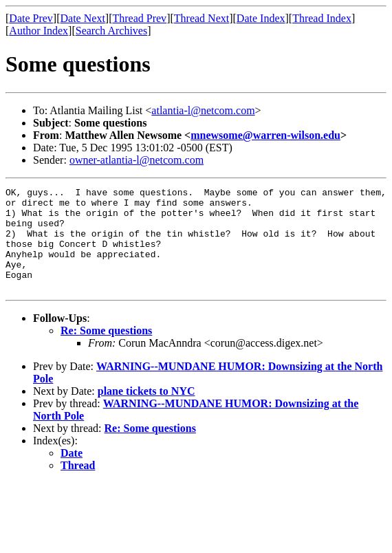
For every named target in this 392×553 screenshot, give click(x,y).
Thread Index (322, 18)
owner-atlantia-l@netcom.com (137, 160)
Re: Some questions (106, 351)
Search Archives (111, 31)
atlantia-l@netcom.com (203, 110)
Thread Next (202, 18)
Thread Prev (139, 18)
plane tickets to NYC (146, 412)
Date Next (83, 18)
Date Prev (31, 18)
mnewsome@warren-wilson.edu (265, 135)
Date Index (261, 18)
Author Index (39, 31)
